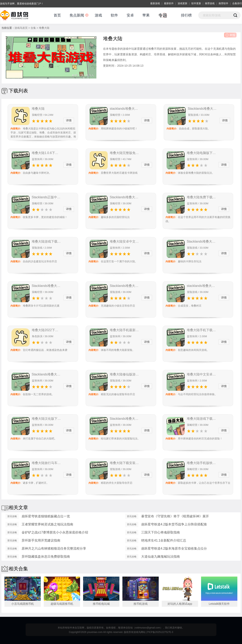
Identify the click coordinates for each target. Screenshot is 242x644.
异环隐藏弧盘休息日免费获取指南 (46, 557)
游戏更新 (183, 3)
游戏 (98, 15)
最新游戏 (155, 3)
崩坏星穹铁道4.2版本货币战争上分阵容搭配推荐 (174, 525)
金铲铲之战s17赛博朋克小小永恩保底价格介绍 (55, 532)
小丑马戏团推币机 (23, 604)
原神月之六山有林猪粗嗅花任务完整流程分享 (54, 548)
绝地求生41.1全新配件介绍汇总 (164, 540)
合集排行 (237, 3)
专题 (163, 15)
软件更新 (196, 3)
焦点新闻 (77, 15)
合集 (33, 28)
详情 (69, 120)
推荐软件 (223, 3)
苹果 (146, 15)
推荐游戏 (210, 3)
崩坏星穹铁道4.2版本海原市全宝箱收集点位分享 (174, 549)
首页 (57, 15)
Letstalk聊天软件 (219, 604)
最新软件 (169, 3)
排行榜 (186, 15)
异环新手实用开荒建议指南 (41, 540)
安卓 (130, 15)
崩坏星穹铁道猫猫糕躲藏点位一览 (46, 516)
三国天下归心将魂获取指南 (161, 532)
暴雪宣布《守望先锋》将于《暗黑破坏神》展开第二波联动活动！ (175, 517)
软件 (114, 15)
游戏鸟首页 (21, 28)
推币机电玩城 (101, 604)
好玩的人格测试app (180, 604)
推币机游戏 (141, 604)
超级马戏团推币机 (62, 604)
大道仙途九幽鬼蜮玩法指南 (161, 557)
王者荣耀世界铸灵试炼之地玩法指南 (47, 524)
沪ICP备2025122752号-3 (160, 632)
